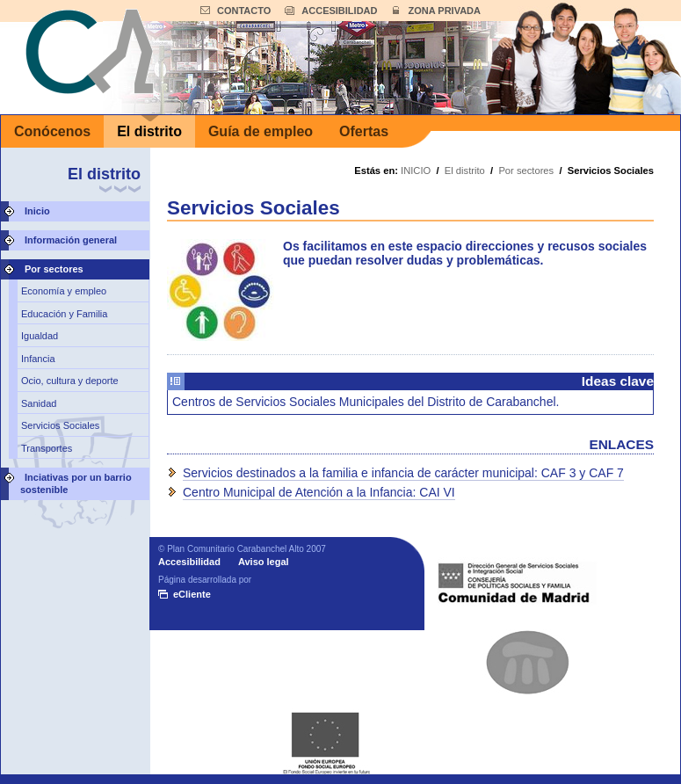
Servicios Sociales (60, 425)
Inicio (37, 211)
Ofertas (364, 131)
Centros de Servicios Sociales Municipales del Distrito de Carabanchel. (366, 402)
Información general (71, 240)
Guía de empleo (261, 131)
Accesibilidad (189, 562)
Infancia (38, 359)
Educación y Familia (64, 314)
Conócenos (52, 131)
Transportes (47, 448)
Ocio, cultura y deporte (70, 381)
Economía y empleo (64, 291)
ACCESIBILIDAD (339, 11)
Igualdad (40, 336)
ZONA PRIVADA (444, 11)
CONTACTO (244, 11)
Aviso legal (264, 562)
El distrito (149, 131)
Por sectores (54, 269)
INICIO (416, 171)
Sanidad (39, 403)
